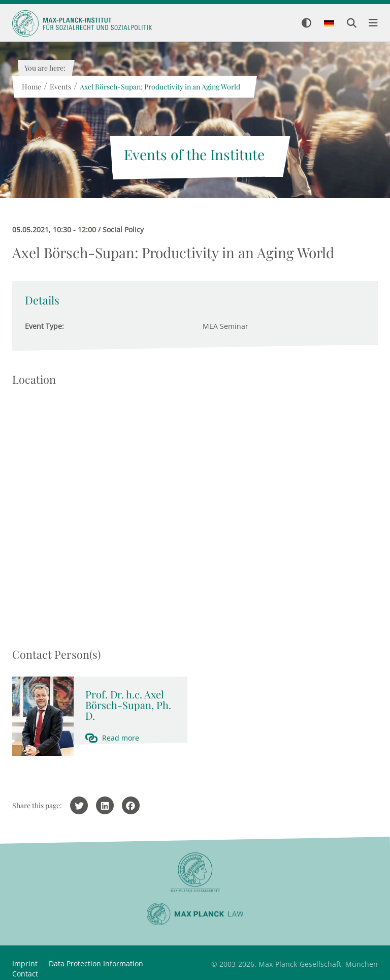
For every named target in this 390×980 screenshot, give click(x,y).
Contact (25, 974)
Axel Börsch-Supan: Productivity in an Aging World (159, 87)
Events (60, 87)
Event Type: (44, 326)
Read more (121, 738)
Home (31, 87)
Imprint (25, 963)
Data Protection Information (96, 963)
